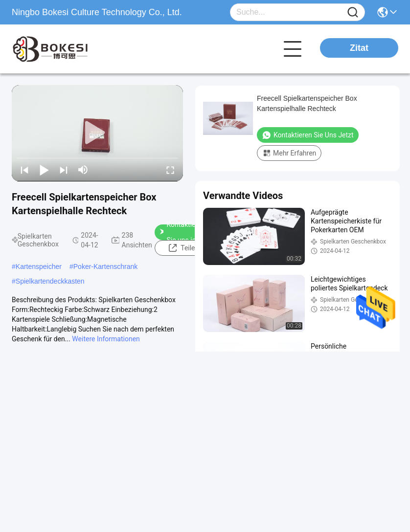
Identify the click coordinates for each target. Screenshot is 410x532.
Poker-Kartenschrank (106, 266)
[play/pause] (44, 170)
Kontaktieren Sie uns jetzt (182, 232)
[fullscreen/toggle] (170, 170)
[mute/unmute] (83, 170)
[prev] (24, 170)
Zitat (359, 48)
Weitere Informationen (106, 339)
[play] (97, 133)
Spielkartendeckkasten (50, 281)
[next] (64, 170)
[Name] (353, 12)
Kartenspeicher (39, 266)
